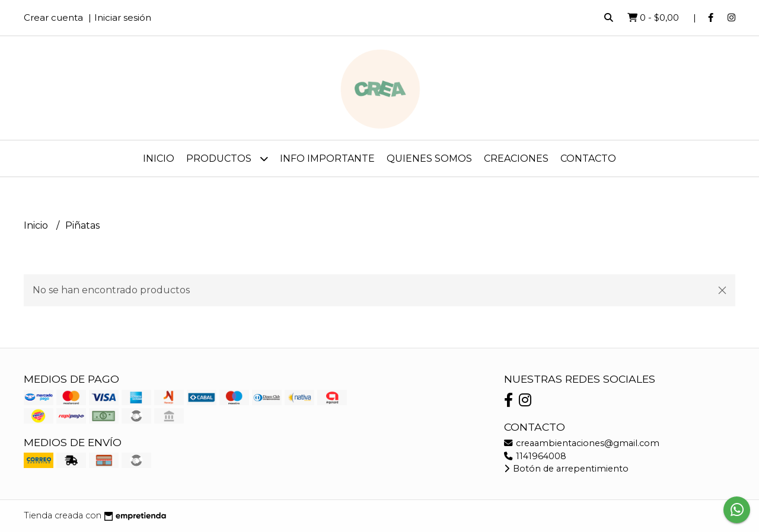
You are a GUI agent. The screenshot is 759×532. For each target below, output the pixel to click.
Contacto (588, 158)
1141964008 (535, 456)
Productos (227, 158)
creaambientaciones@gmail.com (582, 443)
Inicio (159, 158)
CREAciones (516, 158)
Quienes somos (429, 158)
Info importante (327, 158)
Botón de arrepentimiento (566, 469)
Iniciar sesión (123, 17)
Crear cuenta (53, 17)
